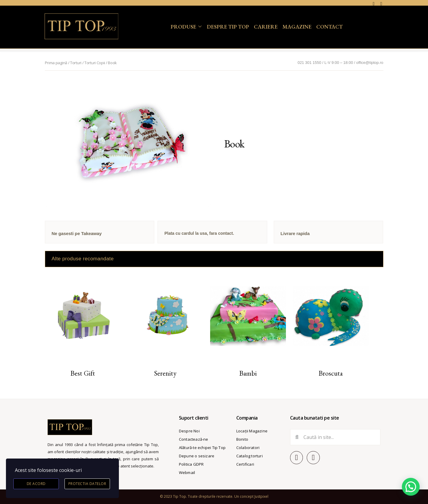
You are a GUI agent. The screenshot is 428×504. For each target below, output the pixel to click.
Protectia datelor (87, 484)
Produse (183, 27)
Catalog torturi (250, 456)
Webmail (187, 472)
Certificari (245, 464)
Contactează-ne (194, 439)
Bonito (242, 439)
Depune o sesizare (197, 456)
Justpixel (261, 496)
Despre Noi (189, 431)
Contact (329, 27)
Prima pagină (56, 63)
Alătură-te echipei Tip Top (202, 448)
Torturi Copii (95, 63)
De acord (36, 484)
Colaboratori (248, 448)
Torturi (76, 63)
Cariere (266, 27)
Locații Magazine (252, 431)
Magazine (297, 27)
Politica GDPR (191, 464)
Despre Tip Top (228, 27)
